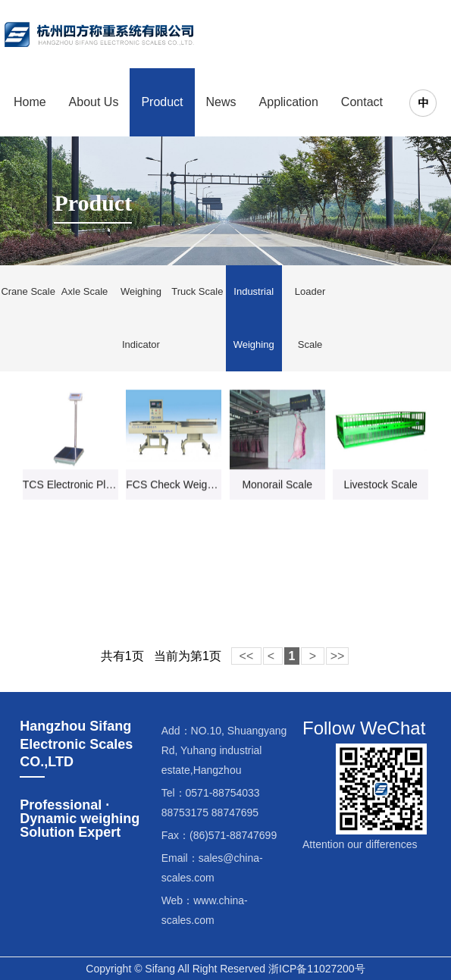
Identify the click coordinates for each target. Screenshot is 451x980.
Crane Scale (28, 291)
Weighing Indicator (141, 318)
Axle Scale (85, 291)
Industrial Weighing (254, 318)
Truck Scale (197, 291)
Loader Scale (310, 318)
